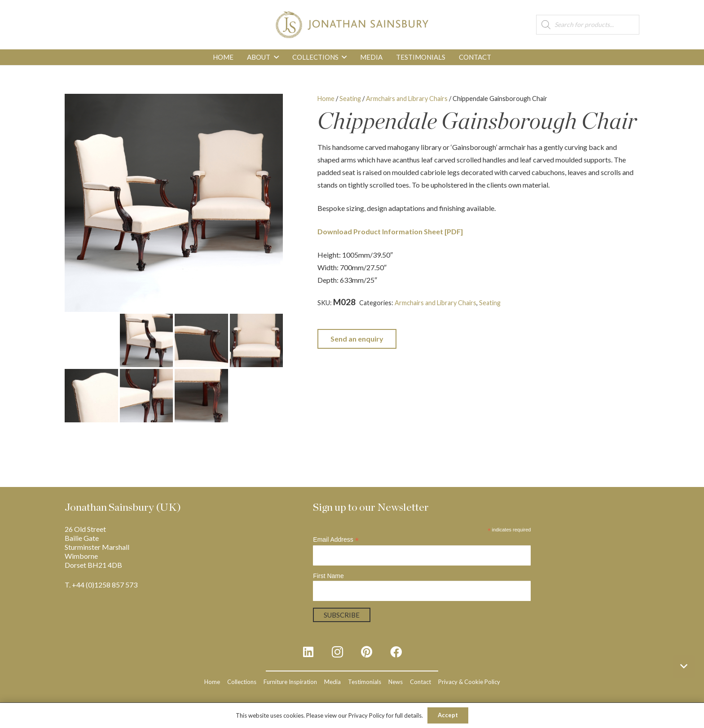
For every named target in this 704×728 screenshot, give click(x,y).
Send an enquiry (357, 339)
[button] (274, 57)
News (396, 682)
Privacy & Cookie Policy (469, 682)
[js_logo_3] (352, 25)
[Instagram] (337, 652)
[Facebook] (396, 652)
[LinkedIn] (308, 652)
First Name (328, 576)
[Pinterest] (367, 652)
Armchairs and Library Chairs (407, 99)
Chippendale (539, 303)
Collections (242, 682)
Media (332, 682)
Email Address (336, 540)
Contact (420, 682)
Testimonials (365, 682)
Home (326, 99)
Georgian (572, 303)
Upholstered (336, 313)
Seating (350, 99)
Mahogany (603, 303)
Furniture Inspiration (290, 682)
